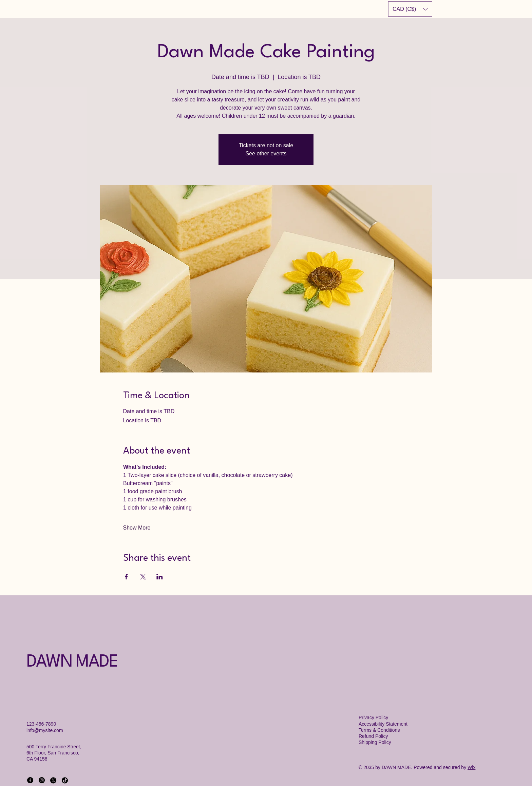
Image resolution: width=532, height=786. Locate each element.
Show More (137, 528)
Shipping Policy (375, 742)
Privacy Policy (373, 717)
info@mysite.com (45, 730)
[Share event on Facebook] (126, 577)
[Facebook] (30, 780)
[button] (410, 9)
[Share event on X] (143, 577)
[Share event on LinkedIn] (160, 577)
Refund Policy (373, 736)
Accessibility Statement (383, 724)
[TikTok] (65, 780)
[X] (53, 780)
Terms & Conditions (379, 730)
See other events (266, 154)
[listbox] (410, 9)
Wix (471, 767)
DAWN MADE (72, 662)
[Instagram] (42, 780)
